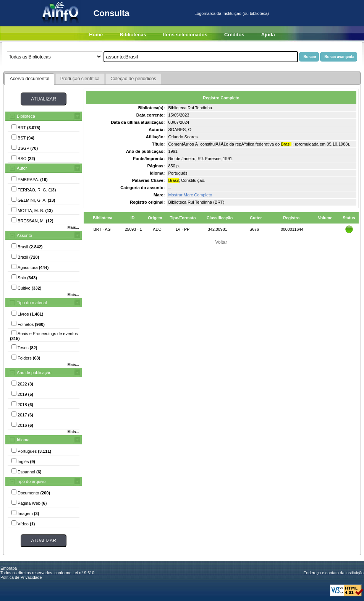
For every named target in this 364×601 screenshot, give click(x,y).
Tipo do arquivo (31, 481)
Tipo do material (32, 303)
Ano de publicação (34, 373)
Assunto (24, 235)
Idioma (23, 440)
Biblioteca (26, 116)
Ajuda (268, 35)
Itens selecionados (185, 35)
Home (96, 35)
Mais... (73, 228)
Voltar (221, 242)
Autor (22, 168)
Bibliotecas (133, 35)
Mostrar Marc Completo (190, 195)
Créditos (234, 35)
